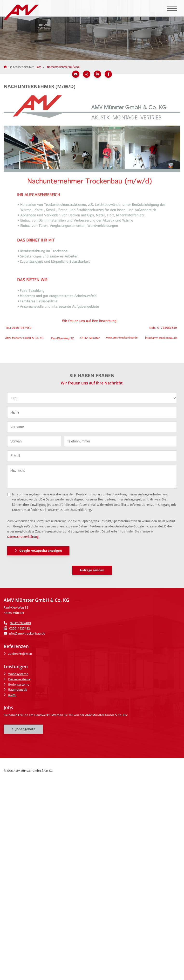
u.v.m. (12, 695)
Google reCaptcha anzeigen (41, 551)
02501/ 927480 (20, 623)
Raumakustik (18, 690)
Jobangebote (26, 729)
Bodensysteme (19, 685)
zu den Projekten (20, 654)
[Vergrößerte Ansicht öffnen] (92, 216)
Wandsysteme (18, 674)
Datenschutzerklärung (23, 537)
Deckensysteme (19, 679)
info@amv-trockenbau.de (27, 634)
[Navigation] (172, 8)
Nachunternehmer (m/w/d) (63, 67)
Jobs (39, 67)
